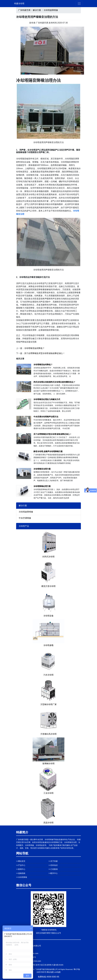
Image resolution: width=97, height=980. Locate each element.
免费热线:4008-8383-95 (48, 977)
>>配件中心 (53, 873)
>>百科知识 (53, 865)
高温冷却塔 (48, 823)
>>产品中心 (21, 865)
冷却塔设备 (48, 616)
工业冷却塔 (48, 793)
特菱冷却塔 (19, 4)
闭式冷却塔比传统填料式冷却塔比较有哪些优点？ (54, 382)
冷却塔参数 (48, 645)
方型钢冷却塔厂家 (48, 704)
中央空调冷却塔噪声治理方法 (46, 417)
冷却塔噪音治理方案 (42, 469)
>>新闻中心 (21, 869)
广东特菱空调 (24, 10)
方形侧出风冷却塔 (48, 734)
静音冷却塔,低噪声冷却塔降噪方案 (48, 451)
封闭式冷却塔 (48, 557)
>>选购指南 (21, 873)
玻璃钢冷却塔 (48, 764)
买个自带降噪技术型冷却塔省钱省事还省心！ (45, 353)
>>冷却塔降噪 (22, 877)
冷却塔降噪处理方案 (42, 486)
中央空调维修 (25, 518)
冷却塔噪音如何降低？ (34, 348)
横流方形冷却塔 (48, 586)
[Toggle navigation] (79, 4)
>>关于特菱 (53, 861)
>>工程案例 (53, 869)
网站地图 (50, 972)
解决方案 (37, 10)
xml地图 (57, 972)
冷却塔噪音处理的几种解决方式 (47, 399)
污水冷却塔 (48, 675)
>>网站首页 (21, 861)
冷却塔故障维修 (51, 10)
